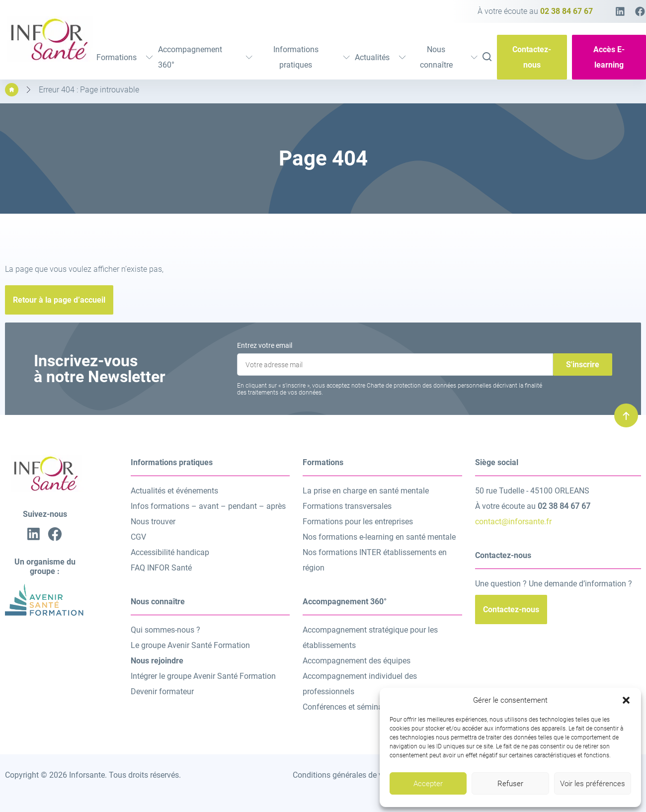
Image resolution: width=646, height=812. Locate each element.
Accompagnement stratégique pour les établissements (370, 638)
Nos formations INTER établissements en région (375, 560)
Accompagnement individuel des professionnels (360, 684)
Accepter (428, 784)
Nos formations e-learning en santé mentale (379, 537)
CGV (138, 537)
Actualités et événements (174, 491)
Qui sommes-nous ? (165, 630)
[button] (626, 700)
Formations (125, 57)
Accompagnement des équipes (357, 661)
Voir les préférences (593, 784)
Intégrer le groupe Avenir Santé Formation (203, 676)
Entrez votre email (265, 345)
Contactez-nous (532, 57)
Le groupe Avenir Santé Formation (190, 645)
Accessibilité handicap (170, 552)
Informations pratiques (312, 57)
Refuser (510, 784)
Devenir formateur (162, 691)
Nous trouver (153, 522)
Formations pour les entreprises (358, 522)
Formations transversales (347, 506)
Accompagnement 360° (205, 57)
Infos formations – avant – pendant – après (208, 506)
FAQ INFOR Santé (161, 568)
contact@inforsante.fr (513, 522)
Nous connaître (449, 57)
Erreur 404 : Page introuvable (89, 90)
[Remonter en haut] (626, 415)
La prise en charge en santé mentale (366, 491)
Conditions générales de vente (345, 775)
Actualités (380, 57)
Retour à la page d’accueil (59, 300)
